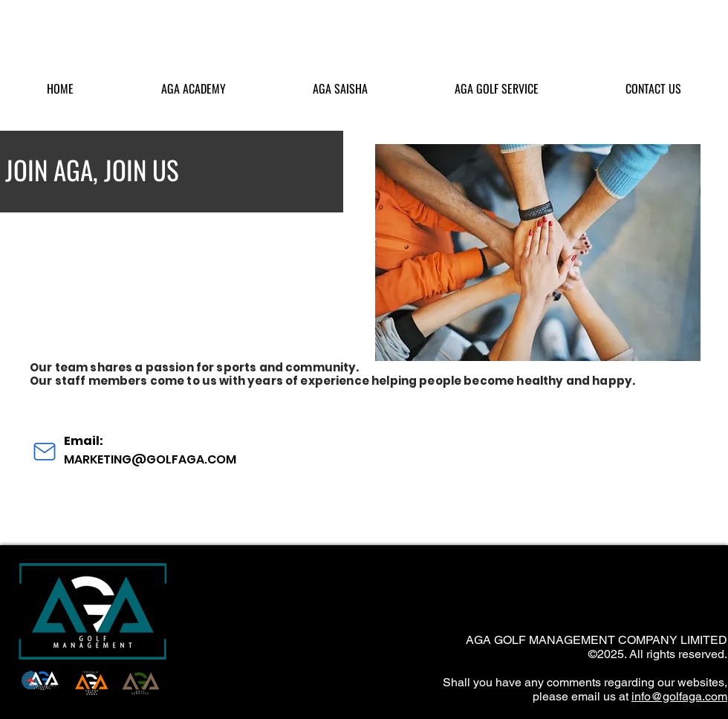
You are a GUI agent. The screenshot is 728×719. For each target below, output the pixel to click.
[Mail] (45, 452)
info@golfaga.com (679, 696)
